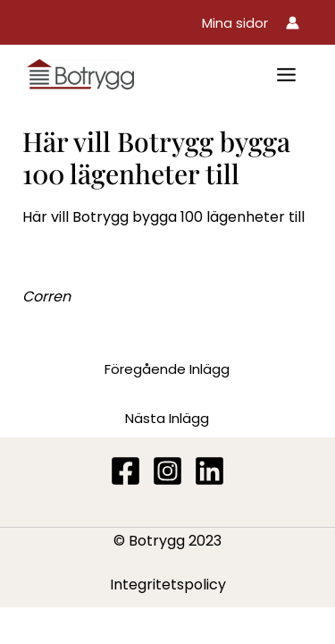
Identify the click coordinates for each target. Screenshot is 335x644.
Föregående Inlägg (167, 369)
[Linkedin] (209, 471)
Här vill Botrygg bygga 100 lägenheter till (163, 217)
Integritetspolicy (168, 585)
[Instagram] (167, 471)
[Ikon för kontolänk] (293, 23)
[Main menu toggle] (286, 75)
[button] (235, 23)
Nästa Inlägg (167, 418)
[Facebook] (126, 471)
